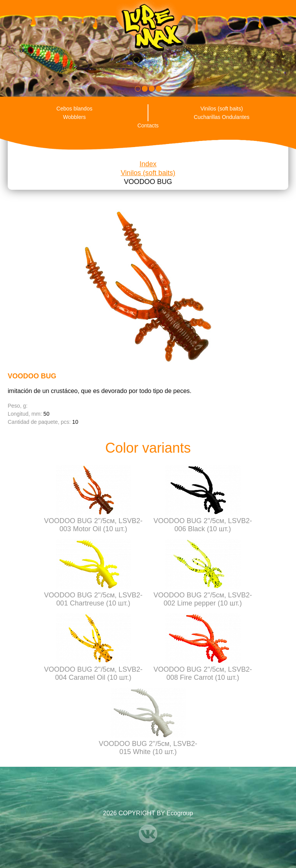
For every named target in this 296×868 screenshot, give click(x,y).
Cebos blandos (74, 109)
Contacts (148, 125)
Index (148, 164)
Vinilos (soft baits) (222, 109)
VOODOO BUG (148, 182)
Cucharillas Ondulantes (222, 117)
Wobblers (75, 117)
